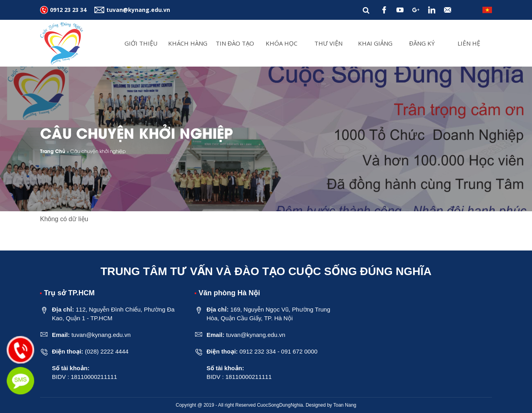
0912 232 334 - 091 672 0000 (278, 351)
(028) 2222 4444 (107, 351)
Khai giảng (375, 43)
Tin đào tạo (235, 43)
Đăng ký (422, 43)
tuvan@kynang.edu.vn (138, 10)
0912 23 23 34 (68, 10)
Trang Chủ (53, 151)
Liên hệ (469, 43)
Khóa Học (281, 43)
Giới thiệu (141, 43)
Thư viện (328, 43)
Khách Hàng (188, 43)
